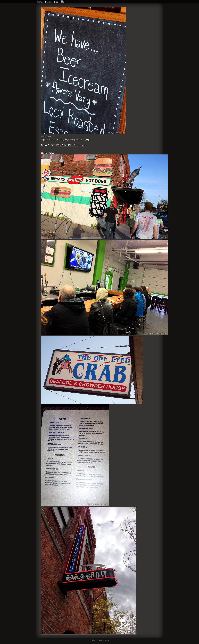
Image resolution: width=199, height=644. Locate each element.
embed (83, 145)
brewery (72, 139)
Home (40, 2)
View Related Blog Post (68, 145)
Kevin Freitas (105, 641)
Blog (56, 2)
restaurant (81, 139)
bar (66, 139)
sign (88, 139)
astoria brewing (57, 139)
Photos (48, 2)
